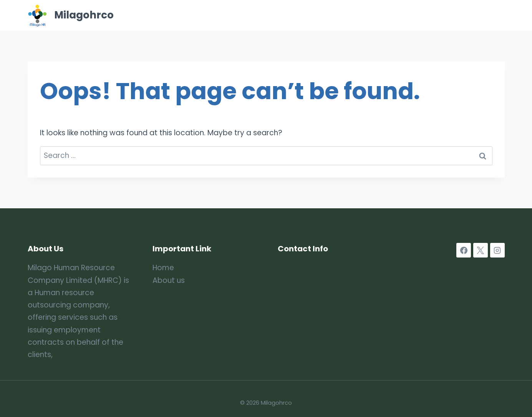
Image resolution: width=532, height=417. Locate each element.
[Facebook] (464, 250)
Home (266, 15)
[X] (481, 250)
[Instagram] (497, 250)
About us (169, 280)
